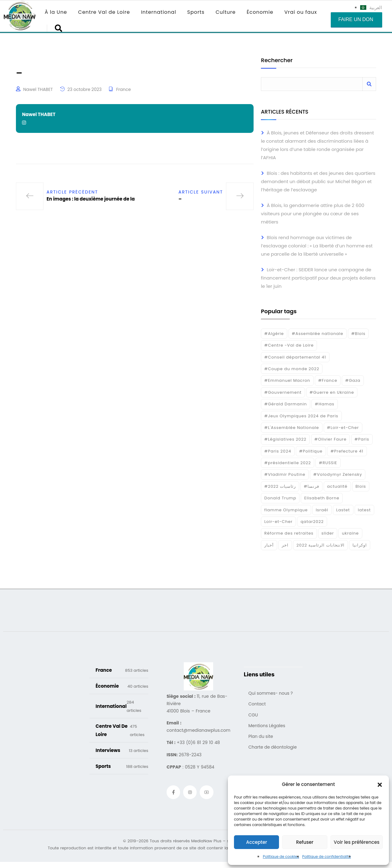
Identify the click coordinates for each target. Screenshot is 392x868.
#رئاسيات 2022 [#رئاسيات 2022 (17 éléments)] (280, 486)
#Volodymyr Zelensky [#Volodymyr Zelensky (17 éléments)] (338, 474)
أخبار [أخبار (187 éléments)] (269, 545)
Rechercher (277, 61)
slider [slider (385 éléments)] (328, 533)
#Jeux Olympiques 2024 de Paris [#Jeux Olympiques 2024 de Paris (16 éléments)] (301, 416)
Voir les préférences (357, 842)
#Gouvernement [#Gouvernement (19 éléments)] (283, 392)
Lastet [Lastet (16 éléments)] (343, 510)
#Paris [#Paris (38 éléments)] (362, 439)
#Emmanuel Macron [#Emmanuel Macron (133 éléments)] (287, 380)
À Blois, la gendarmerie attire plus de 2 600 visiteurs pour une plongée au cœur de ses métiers (313, 214)
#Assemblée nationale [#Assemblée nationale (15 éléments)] (318, 334)
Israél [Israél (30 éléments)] (322, 510)
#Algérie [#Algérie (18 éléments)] (274, 334)
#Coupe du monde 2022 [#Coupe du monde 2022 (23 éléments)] (292, 369)
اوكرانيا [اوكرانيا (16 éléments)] (360, 545)
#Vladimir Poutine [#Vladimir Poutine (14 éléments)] (285, 474)
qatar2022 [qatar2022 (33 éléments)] (312, 522)
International (158, 12)
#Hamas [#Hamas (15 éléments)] (325, 404)
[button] (380, 784)
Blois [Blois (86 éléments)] (361, 486)
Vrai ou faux (301, 12)
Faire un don (356, 19)
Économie (260, 12)
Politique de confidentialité (327, 857)
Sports (196, 12)
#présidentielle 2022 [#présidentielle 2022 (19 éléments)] (288, 463)
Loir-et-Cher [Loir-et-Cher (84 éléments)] (278, 522)
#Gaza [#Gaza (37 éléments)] (353, 380)
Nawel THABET (38, 89)
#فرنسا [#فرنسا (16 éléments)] (311, 486)
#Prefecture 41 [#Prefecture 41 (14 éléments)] (347, 451)
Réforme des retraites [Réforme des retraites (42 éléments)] (289, 533)
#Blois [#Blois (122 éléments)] (358, 334)
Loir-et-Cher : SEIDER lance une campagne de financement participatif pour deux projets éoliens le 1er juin (318, 278)
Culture (226, 12)
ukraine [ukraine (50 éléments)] (350, 533)
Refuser (305, 842)
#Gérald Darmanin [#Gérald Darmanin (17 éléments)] (286, 404)
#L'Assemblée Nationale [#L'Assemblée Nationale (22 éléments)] (292, 428)
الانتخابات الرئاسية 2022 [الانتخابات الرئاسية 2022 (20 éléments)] (320, 545)
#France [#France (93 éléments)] (328, 380)
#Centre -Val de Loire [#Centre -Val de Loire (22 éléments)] (289, 345)
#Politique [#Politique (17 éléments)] (311, 451)
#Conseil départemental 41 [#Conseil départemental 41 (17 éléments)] (295, 357)
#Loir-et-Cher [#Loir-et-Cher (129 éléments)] (343, 428)
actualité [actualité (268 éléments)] (337, 486)
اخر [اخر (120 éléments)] (285, 545)
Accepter (256, 842)
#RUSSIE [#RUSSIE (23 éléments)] (328, 463)
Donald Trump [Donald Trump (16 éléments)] (280, 498)
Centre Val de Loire (104, 12)
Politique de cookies (281, 857)
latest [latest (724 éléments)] (364, 510)
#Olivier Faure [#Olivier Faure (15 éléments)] (331, 439)
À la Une (56, 12)
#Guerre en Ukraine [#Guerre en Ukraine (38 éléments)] (332, 392)
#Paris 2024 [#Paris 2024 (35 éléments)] (278, 451)
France (123, 89)
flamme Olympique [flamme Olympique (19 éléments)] (286, 510)
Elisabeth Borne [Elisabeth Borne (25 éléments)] (322, 498)
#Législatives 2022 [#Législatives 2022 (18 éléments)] (285, 439)
